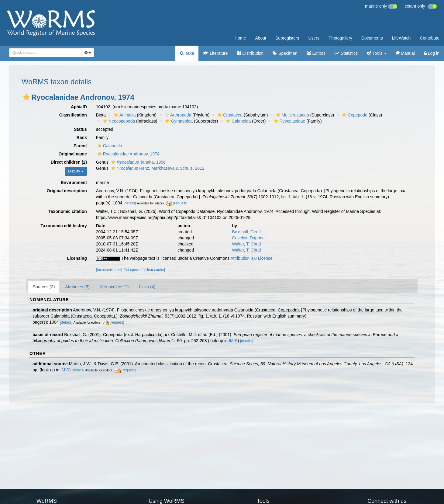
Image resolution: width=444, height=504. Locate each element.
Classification (73, 115)
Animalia (124, 115)
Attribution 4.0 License (251, 258)
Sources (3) (44, 287)
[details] (130, 203)
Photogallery (340, 38)
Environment (74, 182)
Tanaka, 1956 (138, 162)
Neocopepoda (118, 121)
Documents (372, 38)
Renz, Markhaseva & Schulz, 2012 (157, 168)
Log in (432, 53)
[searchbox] (44, 53)
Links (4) (147, 287)
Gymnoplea (178, 121)
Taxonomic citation (68, 211)
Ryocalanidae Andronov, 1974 (128, 154)
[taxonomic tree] (109, 270)
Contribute (430, 38)
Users (314, 38)
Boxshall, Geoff (246, 232)
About (261, 38)
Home (240, 38)
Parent (80, 146)
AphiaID (79, 107)
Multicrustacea (292, 115)
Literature (215, 53)
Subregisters (287, 38)
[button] (26, 97)
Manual (405, 53)
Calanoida (238, 121)
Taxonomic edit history (64, 226)
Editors (316, 53)
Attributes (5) (77, 287)
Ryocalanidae (289, 121)
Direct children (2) (69, 162)
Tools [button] (377, 53)
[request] (180, 203)
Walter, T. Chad (246, 244)
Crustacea (229, 115)
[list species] (134, 270)
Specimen (285, 53)
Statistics (346, 53)
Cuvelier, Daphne (248, 238)
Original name (72, 154)
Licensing (77, 258)
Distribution (250, 53)
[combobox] (45, 53)
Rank (82, 137)
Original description (67, 191)
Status (80, 129)
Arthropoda (177, 115)
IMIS (233, 341)
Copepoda (354, 115)
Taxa (187, 53)
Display (76, 171)
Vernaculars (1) (114, 287)
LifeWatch (401, 38)
